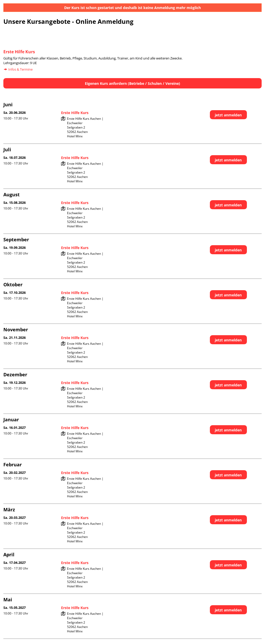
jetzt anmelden (228, 115)
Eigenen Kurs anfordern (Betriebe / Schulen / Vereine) (132, 83)
